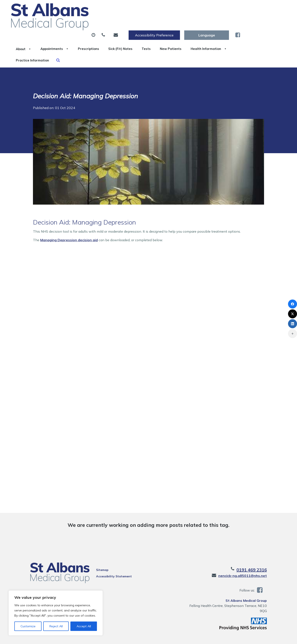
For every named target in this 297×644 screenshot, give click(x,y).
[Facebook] (293, 304)
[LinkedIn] (293, 324)
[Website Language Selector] (252, 8)
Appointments (108, 21)
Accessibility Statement (112, 556)
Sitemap (100, 549)
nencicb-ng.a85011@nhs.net (248, 555)
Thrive (268, 637)
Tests (216, 21)
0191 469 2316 (257, 549)
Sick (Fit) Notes (185, 21)
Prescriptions (148, 21)
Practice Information (132, 36)
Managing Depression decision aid (69, 219)
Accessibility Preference (200, 8)
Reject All (56, 626)
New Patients (246, 21)
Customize (28, 626)
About (72, 21)
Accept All (84, 626)
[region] (56, 613)
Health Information (82, 36)
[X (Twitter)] (293, 314)
